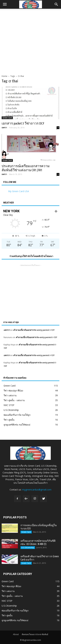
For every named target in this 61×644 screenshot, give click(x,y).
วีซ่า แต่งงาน (10, 395)
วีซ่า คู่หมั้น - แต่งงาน (14, 400)
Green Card (7, 118)
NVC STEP (9, 405)
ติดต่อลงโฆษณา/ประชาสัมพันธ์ (35, 634)
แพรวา (4, 128)
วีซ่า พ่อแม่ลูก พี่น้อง (13, 391)
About (16, 634)
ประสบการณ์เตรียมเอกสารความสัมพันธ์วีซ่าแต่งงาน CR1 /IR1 (26, 168)
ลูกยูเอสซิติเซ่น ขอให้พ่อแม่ (17, 425)
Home (4, 76)
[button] (56, 4)
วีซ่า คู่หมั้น (9, 420)
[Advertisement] (30, 41)
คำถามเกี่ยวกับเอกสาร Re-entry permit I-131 (34, 330)
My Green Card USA (19, 191)
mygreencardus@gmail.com (37, 490)
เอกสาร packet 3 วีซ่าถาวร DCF (23, 123)
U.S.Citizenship (11, 410)
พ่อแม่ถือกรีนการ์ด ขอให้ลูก (17, 415)
